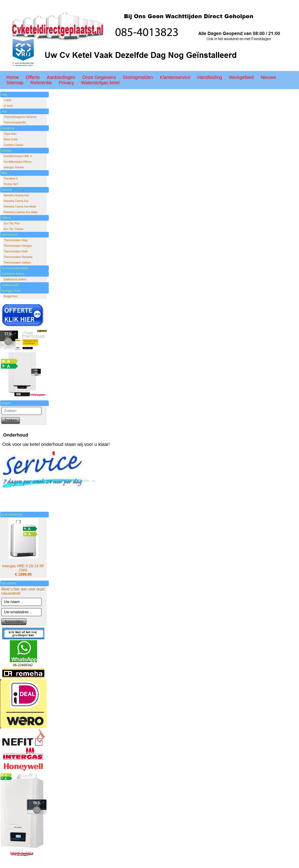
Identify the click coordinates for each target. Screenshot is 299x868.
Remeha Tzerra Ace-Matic (20, 207)
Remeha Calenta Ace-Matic (21, 212)
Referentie (41, 83)
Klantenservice (175, 77)
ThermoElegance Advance (20, 117)
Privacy (67, 83)
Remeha (7, 190)
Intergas (6, 151)
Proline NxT (11, 184)
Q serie (8, 106)
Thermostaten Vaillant (17, 263)
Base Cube (11, 139)
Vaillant (6, 218)
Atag (4, 95)
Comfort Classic (14, 145)
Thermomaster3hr (15, 123)
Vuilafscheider (10, 285)
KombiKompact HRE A (18, 156)
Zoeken (11, 420)
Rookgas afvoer (11, 291)
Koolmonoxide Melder (15, 268)
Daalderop (8, 128)
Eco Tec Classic (14, 229)
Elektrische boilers (13, 274)
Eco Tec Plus (12, 223)
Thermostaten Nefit (16, 251)
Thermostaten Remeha (18, 257)
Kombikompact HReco (18, 162)
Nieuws (268, 77)
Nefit (4, 173)
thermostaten (10, 235)
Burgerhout (11, 296)
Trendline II (11, 179)
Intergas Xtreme (14, 167)
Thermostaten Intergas (18, 246)
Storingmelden (138, 77)
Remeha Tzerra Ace (16, 201)
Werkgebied (241, 77)
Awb (4, 111)
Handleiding (210, 77)
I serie (8, 100)
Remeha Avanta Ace (16, 195)
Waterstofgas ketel (100, 83)
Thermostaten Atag (16, 240)
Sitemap (15, 83)
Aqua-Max (10, 134)
